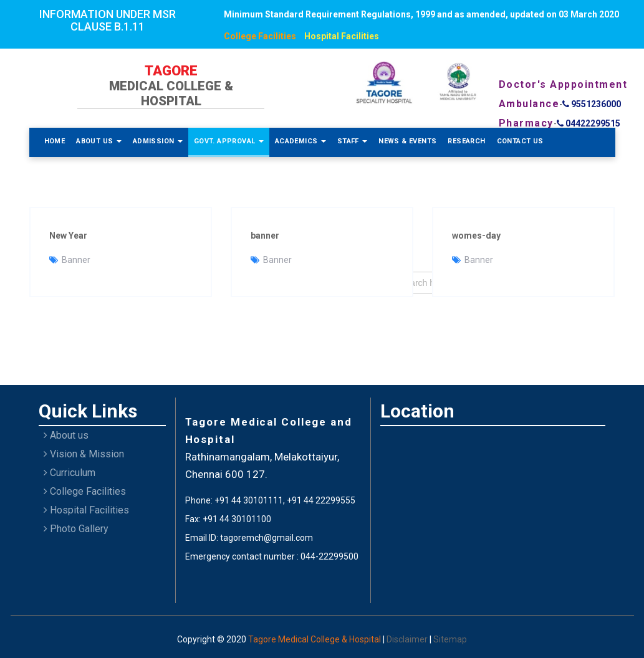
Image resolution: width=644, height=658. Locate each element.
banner (265, 236)
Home (55, 141)
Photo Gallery (76, 529)
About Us (99, 141)
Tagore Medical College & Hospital (315, 639)
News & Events (407, 141)
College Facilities (260, 36)
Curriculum (70, 473)
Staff (352, 141)
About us (66, 435)
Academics (300, 141)
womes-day (476, 236)
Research (466, 141)
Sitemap (450, 639)
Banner (76, 260)
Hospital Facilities (342, 36)
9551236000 (592, 104)
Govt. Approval (229, 141)
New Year (68, 236)
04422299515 (589, 123)
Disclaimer (408, 639)
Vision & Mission (84, 454)
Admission (158, 141)
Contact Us (520, 141)
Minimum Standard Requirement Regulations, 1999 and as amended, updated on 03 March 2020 (421, 14)
